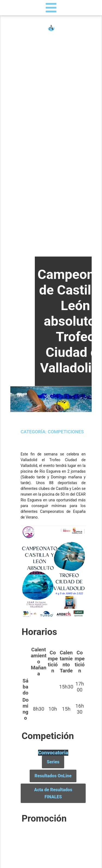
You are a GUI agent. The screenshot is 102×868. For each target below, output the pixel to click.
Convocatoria (53, 753)
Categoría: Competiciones (52, 432)
